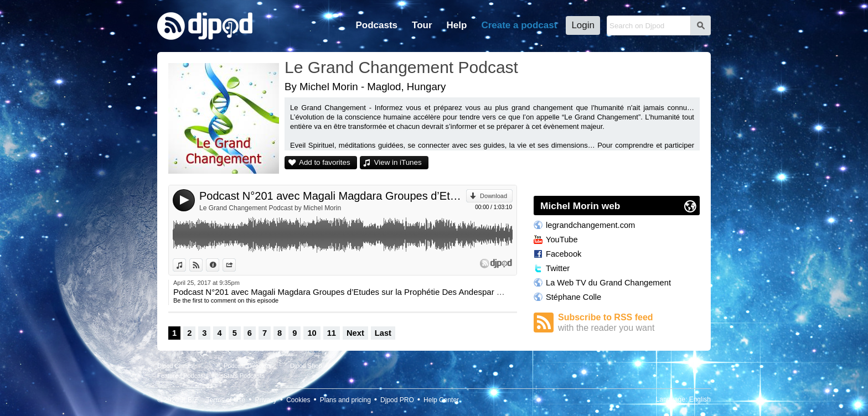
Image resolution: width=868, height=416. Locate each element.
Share (236, 265)
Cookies (298, 400)
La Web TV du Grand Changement (608, 283)
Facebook (564, 254)
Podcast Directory (248, 366)
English (700, 399)
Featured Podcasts (183, 376)
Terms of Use (226, 400)
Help (457, 25)
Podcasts (376, 25)
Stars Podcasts (244, 376)
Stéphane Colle (573, 297)
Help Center (441, 400)
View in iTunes (398, 162)
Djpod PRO (397, 400)
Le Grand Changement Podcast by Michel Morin (270, 208)
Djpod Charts (175, 366)
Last (383, 333)
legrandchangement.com (590, 225)
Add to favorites (325, 162)
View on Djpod (202, 265)
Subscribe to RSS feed (629, 323)
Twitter (558, 268)
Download (494, 196)
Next (355, 333)
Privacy (266, 400)
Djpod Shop (306, 366)
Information (219, 265)
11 (332, 333)
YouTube (562, 240)
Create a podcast (519, 25)
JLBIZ (189, 400)
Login (583, 25)
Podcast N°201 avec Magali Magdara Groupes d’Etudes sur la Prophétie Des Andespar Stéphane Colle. (333, 196)
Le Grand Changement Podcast (401, 67)
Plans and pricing (345, 400)
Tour (422, 25)
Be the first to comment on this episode (226, 300)
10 (312, 333)
